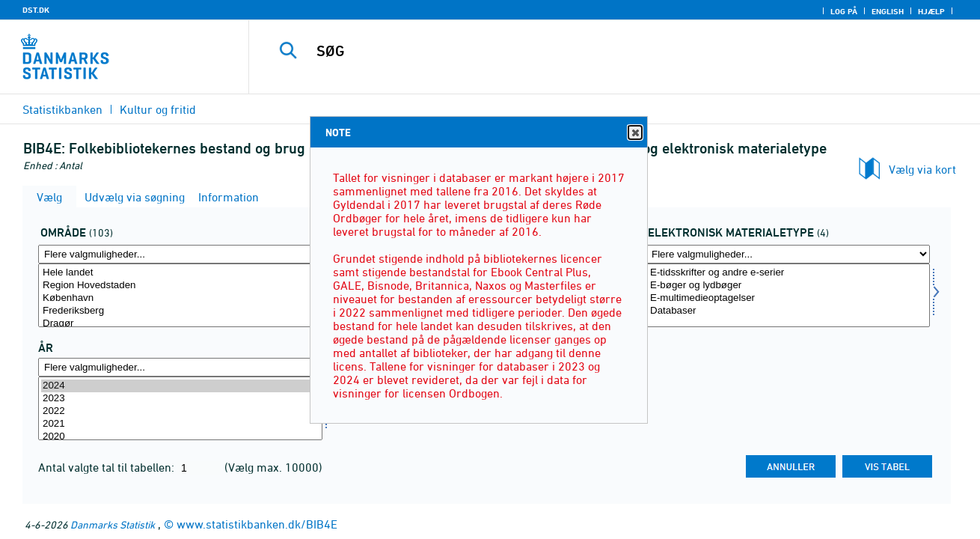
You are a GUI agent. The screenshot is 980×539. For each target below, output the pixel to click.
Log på (844, 11)
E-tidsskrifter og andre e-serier (788, 273)
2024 (180, 386)
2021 (180, 424)
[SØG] (599, 51)
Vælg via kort (922, 169)
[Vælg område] (180, 295)
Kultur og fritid (158, 109)
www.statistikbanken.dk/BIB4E (257, 524)
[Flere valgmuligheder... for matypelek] (788, 254)
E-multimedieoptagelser (788, 298)
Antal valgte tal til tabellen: (108, 467)
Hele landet (180, 273)
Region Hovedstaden (180, 286)
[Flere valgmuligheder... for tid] (180, 367)
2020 (180, 437)
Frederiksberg (180, 311)
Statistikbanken (62, 109)
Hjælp (931, 11)
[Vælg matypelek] (788, 295)
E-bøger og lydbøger (788, 286)
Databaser (788, 311)
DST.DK (36, 10)
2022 (180, 411)
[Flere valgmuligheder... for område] (180, 254)
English (888, 11)
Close (634, 133)
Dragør (180, 324)
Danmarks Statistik (113, 524)
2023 (180, 399)
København (180, 298)
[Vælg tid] (180, 408)
